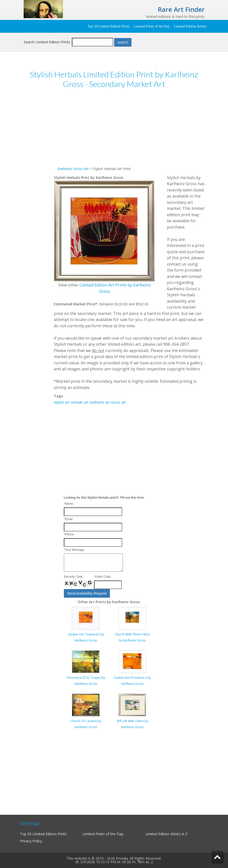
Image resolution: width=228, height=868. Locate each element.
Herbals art (80, 402)
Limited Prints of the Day (152, 26)
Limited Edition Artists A (165, 834)
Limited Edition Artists (190, 26)
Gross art (118, 402)
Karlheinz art (100, 402)
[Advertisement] (129, 131)
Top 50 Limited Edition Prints (109, 26)
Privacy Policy (31, 841)
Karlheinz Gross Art (73, 169)
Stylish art (62, 402)
